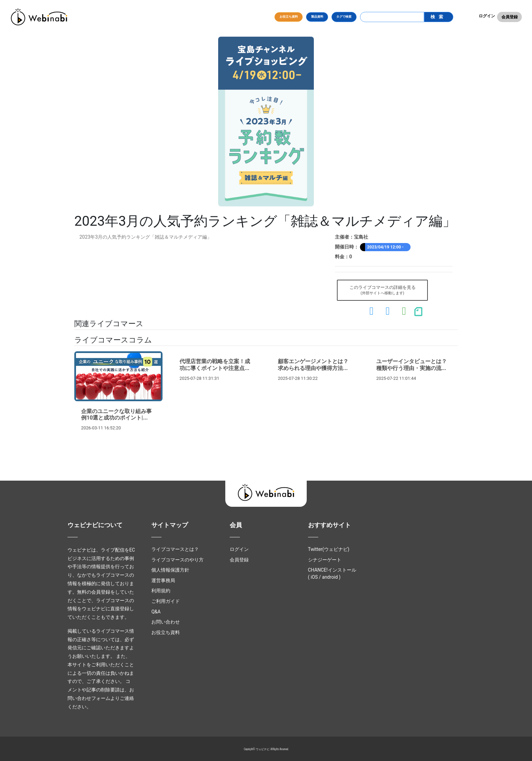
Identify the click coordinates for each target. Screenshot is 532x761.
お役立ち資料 (289, 17)
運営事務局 (163, 580)
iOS (314, 577)
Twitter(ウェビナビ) (329, 549)
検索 (438, 17)
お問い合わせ (166, 622)
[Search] (392, 17)
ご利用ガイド (166, 601)
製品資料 (317, 17)
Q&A (156, 612)
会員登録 (510, 17)
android (330, 577)
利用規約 (161, 591)
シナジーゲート (325, 560)
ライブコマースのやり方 (177, 560)
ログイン (487, 16)
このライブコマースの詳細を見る (383, 291)
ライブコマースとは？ (175, 549)
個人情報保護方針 (170, 570)
